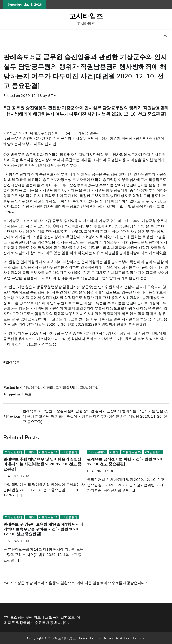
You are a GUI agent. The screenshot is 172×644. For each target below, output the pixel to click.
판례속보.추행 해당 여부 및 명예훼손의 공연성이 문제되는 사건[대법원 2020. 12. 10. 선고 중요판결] (42, 464)
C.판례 (48, 387)
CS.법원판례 (89, 387)
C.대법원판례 (31, 387)
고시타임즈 (86, 16)
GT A (52, 95)
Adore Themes (132, 638)
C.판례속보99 (67, 387)
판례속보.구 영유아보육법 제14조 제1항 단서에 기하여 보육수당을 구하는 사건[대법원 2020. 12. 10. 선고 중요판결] (43, 529)
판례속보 (24, 394)
